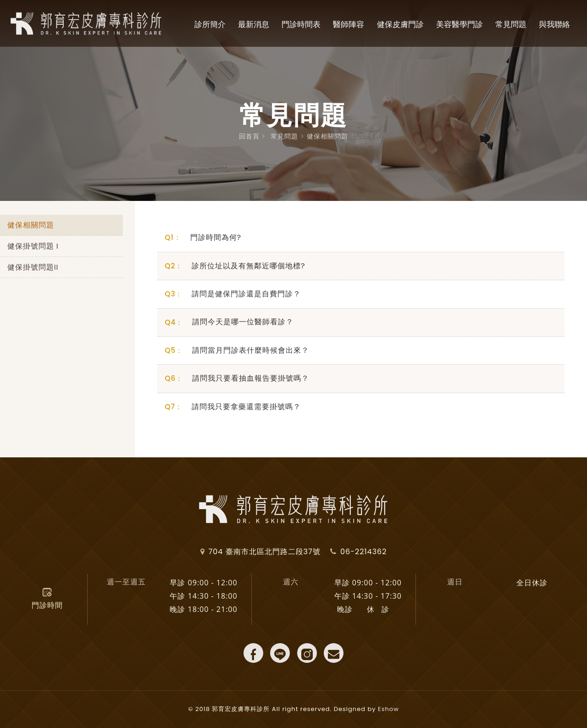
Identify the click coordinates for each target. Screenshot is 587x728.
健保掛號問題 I (33, 247)
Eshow (388, 709)
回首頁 (249, 136)
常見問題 (284, 136)
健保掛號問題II (33, 268)
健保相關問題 (327, 136)
